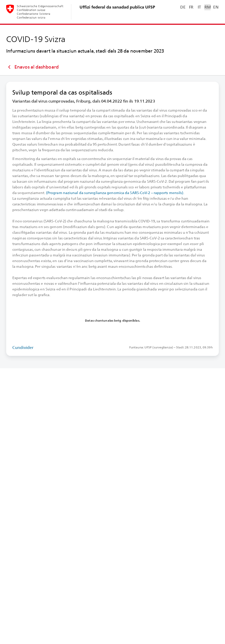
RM (207, 7)
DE (183, 7)
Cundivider (23, 348)
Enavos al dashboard (32, 67)
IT (199, 7)
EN (216, 7)
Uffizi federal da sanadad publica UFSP (117, 7)
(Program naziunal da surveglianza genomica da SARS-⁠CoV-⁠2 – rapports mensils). (115, 193)
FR (191, 7)
